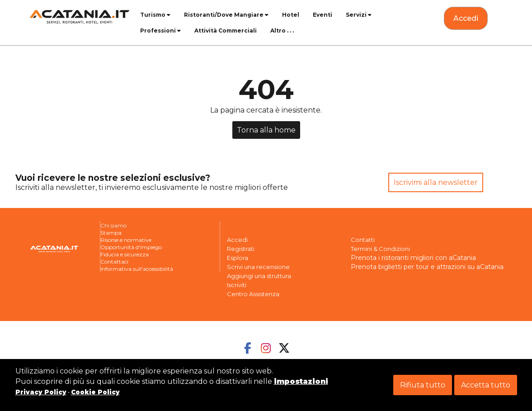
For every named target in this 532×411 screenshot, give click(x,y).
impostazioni (301, 381)
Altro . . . (282, 31)
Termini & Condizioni (380, 249)
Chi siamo (113, 225)
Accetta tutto (486, 385)
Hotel (291, 15)
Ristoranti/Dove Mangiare (226, 15)
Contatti (363, 240)
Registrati (241, 249)
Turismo (155, 15)
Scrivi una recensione (258, 267)
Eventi (322, 15)
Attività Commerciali (226, 31)
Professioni (160, 31)
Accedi (237, 240)
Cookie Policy (95, 392)
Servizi (359, 15)
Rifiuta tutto (423, 385)
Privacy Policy (41, 392)
